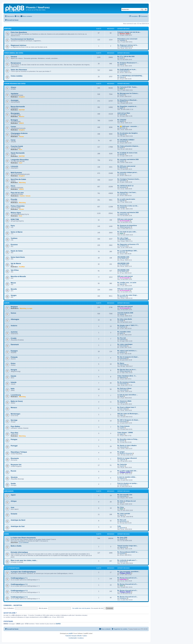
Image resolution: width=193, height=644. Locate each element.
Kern (20, 149)
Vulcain (21, 136)
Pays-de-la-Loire (17, 193)
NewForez (8, 29)
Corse (13, 140)
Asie (12, 507)
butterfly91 (123, 579)
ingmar (122, 515)
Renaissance (16, 63)
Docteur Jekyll (124, 34)
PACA (13, 186)
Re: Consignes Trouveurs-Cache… (129, 179)
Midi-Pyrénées (16, 173)
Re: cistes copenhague (125, 344)
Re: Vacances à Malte (124, 401)
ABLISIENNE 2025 (123, 257)
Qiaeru (85, 636)
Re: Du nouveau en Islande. (126, 382)
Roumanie (15, 458)
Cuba (119, 526)
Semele (122, 441)
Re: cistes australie (124, 514)
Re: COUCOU (122, 120)
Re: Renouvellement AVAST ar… (128, 552)
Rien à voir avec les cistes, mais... (24, 560)
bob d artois (123, 409)
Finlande (14, 357)
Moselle (14, 289)
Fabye (122, 415)
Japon (13, 495)
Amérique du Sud (18, 526)
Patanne (122, 479)
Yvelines (14, 238)
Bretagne (14, 120)
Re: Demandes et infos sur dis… (128, 206)
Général (14, 57)
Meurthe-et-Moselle (18, 276)
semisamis (123, 187)
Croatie (14, 338)
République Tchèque (19, 452)
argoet (122, 434)
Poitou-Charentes (18, 206)
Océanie (14, 514)
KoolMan (22, 267)
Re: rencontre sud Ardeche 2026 (128, 212)
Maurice (22, 116)
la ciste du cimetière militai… (127, 477)
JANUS (21, 123)
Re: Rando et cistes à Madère (127, 446)
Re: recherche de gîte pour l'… (127, 560)
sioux (122, 89)
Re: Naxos (121, 363)
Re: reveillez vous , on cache (127, 283)
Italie (13, 389)
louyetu (122, 466)
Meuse (13, 283)
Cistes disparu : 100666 (125, 433)
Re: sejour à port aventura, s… (127, 351)
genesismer (123, 521)
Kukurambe (123, 346)
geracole (122, 528)
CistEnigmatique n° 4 (19, 597)
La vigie (30, 308)
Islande (14, 382)
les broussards (125, 221)
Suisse (13, 313)
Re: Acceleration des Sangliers (128, 133)
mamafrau (123, 194)
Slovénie (14, 477)
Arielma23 (123, 562)
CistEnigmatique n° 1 (19, 578)
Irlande (13, 376)
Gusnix (122, 95)
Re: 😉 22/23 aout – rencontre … (128, 126)
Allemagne (15, 319)
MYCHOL (123, 128)
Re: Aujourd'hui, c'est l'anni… (127, 192)
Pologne (14, 439)
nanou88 (122, 115)
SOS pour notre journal (125, 219)
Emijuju (122, 174)
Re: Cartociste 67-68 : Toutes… (128, 87)
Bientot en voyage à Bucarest (127, 458)
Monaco (14, 408)
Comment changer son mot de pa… (129, 32)
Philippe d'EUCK (125, 472)
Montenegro (15, 414)
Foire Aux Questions (19, 32)
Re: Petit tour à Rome (124, 388)
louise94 (122, 554)
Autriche (14, 332)
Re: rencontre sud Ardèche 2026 (128, 159)
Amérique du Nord (18, 520)
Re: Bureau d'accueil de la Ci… (128, 578)
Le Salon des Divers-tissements (23, 538)
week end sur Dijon (124, 113)
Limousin (14, 166)
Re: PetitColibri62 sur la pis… (127, 69)
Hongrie (14, 370)
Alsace (13, 87)
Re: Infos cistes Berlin (125, 319)
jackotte (122, 154)
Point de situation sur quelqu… (128, 483)
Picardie (14, 199)
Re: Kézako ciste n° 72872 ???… (128, 325)
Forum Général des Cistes (14, 53)
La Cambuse (24, 542)
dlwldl (122, 396)
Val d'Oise (15, 270)
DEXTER (22, 110)
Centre (13, 127)
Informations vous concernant (127, 39)
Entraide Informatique (19, 552)
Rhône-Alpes (16, 213)
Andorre (14, 326)
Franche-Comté (17, 146)
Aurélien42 (123, 141)
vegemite (123, 460)
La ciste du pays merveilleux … (128, 395)
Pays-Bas (14, 433)
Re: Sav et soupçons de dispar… (128, 357)
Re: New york (122, 520)
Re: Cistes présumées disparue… (128, 146)
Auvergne (15, 100)
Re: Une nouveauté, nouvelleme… (129, 572)
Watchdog (22, 182)
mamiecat (123, 340)
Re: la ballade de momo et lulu (127, 153)
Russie (13, 471)
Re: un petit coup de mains (126, 199)
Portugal (14, 446)
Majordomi (123, 102)
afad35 (122, 64)
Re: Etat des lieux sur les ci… (127, 370)
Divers (6, 534)
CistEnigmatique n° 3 (19, 591)
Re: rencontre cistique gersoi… (128, 172)
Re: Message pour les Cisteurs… (128, 93)
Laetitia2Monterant (125, 47)
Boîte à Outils (16, 546)
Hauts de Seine (17, 251)
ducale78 (123, 539)
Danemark (15, 344)
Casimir (22, 196)
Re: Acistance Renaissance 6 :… (128, 63)
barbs (122, 333)
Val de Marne (16, 263)
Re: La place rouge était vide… (127, 471)
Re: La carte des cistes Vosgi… (128, 295)
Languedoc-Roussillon (20, 160)
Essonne (14, 245)
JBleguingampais (125, 227)
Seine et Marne (17, 232)
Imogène (22, 97)
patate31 (122, 352)
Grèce (13, 363)
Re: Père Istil (122, 338)
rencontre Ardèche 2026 (125, 313)
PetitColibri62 (124, 71)
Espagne (14, 351)
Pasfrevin (123, 327)
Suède (13, 484)
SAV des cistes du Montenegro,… (128, 414)
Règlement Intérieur (19, 45)
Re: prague (121, 452)
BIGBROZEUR (124, 240)
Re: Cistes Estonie (123, 426)
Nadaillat (122, 40)
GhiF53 (58, 624)
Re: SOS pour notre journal (126, 166)
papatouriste (124, 214)
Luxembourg (16, 395)
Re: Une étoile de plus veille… (127, 232)
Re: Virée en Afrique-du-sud (127, 501)
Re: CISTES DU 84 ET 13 (125, 186)
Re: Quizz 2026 (122, 538)
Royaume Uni (16, 465)
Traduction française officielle (73, 636)
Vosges (14, 295)
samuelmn (123, 181)
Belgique (14, 307)
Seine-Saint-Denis (18, 257)
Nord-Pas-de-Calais (18, 179)
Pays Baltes (15, 426)
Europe (7, 303)
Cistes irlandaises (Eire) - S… (127, 376)
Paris (13, 226)
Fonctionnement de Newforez (22, 39)
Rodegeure (123, 598)
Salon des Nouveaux (19, 70)
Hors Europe (9, 491)
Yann (121, 502)
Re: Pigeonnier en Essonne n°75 (128, 244)
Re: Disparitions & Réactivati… (128, 100)
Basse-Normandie (18, 107)
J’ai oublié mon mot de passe (81, 608)
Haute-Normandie (18, 153)
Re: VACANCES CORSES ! (126, 140)
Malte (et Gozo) (17, 401)
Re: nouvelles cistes (124, 332)
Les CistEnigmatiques (12, 568)
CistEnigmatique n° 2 (19, 584)
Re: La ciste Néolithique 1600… (128, 251)
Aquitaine (14, 94)
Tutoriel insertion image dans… (128, 546)
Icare (21, 163)
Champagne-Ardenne (19, 133)
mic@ (122, 321)
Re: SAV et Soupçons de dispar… (128, 420)
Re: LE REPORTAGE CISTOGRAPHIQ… (130, 76)
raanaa (122, 77)
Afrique (14, 501)
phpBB (70, 633)
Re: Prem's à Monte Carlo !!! (127, 407)
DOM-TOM (15, 219)
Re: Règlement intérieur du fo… (128, 45)
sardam (122, 161)
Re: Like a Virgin (123, 238)
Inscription (18, 605)
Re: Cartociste (122, 464)
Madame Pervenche (126, 453)
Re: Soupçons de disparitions (127, 225)
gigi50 (122, 108)
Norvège (14, 420)
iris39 (121, 58)
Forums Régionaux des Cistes (15, 84)
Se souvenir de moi (98, 608)
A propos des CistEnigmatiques (23, 572)
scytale (122, 428)
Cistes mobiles (17, 76)
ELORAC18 (123, 246)
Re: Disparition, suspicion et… (127, 106)
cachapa (122, 207)
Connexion (8, 605)
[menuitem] (17, 16)
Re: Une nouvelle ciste (125, 495)
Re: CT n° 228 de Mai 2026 (126, 56)
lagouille (122, 135)
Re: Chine (121, 507)
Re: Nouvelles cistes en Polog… (128, 439)
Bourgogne (15, 113)
